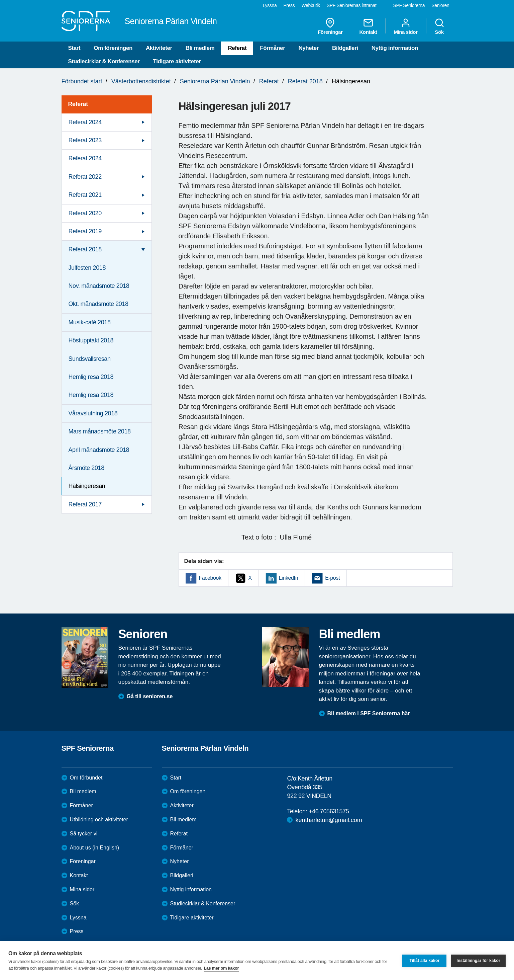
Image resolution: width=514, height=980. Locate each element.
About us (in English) (95, 848)
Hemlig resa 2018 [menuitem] (91, 377)
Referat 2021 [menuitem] (85, 195)
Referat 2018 (305, 81)
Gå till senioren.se (150, 696)
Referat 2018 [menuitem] (85, 249)
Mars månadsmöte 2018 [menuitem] (100, 431)
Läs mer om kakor (221, 968)
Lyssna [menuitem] (270, 5)
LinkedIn (288, 578)
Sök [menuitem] (439, 26)
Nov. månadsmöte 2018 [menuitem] (99, 286)
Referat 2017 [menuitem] (85, 504)
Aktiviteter (159, 48)
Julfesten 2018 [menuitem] (87, 268)
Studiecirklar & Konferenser (104, 61)
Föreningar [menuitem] (330, 26)
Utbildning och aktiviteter (99, 820)
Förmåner (272, 48)
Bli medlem (200, 48)
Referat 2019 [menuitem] (85, 231)
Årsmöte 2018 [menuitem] (86, 468)
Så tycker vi (84, 834)
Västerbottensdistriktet (141, 81)
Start (74, 48)
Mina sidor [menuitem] (405, 26)
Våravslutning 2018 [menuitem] (93, 413)
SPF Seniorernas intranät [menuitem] (352, 5)
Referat (237, 48)
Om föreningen (113, 48)
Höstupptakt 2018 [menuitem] (91, 340)
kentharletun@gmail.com (329, 820)
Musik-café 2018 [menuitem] (90, 322)
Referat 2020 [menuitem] (85, 213)
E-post (332, 578)
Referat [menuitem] (78, 104)
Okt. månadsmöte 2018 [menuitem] (98, 304)
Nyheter (309, 48)
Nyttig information (395, 48)
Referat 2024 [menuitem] (85, 122)
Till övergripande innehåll (0, 0)
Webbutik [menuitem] (311, 5)
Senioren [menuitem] (440, 5)
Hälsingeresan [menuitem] (87, 486)
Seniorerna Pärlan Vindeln (215, 81)
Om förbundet (86, 778)
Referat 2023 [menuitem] (85, 140)
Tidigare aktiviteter (177, 61)
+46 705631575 (329, 811)
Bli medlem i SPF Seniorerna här (369, 713)
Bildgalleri (345, 48)
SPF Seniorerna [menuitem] (409, 5)
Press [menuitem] (289, 5)
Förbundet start (82, 81)
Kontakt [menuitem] (368, 26)
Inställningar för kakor (478, 961)
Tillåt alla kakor (424, 961)
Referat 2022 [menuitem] (85, 177)
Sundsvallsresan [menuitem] (90, 359)
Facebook (210, 578)
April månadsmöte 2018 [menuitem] (99, 450)
